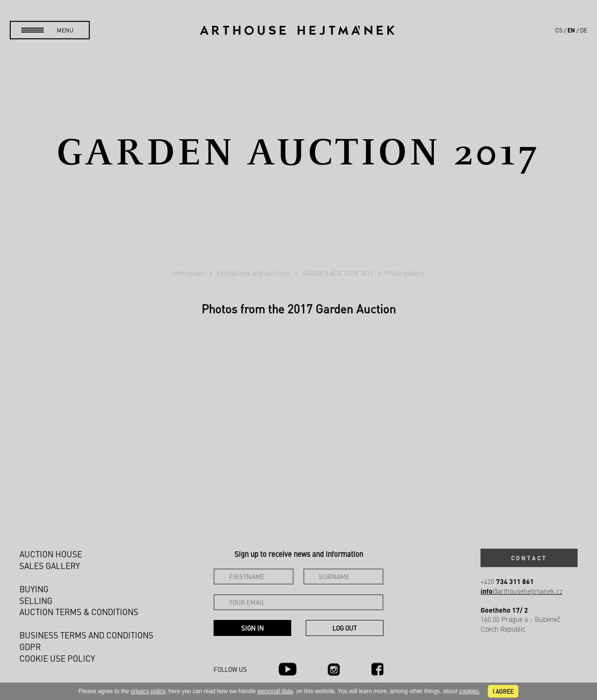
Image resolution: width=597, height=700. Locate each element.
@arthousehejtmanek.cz (522, 591)
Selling (36, 601)
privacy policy (148, 691)
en (571, 30)
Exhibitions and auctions (254, 273)
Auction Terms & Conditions (79, 612)
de (584, 30)
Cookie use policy (57, 658)
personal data (275, 691)
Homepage (190, 273)
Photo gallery (405, 273)
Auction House (51, 554)
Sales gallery (50, 566)
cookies (469, 691)
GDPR (30, 647)
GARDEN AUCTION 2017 (338, 273)
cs (559, 30)
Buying (34, 589)
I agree (503, 691)
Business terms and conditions (86, 635)
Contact (529, 558)
